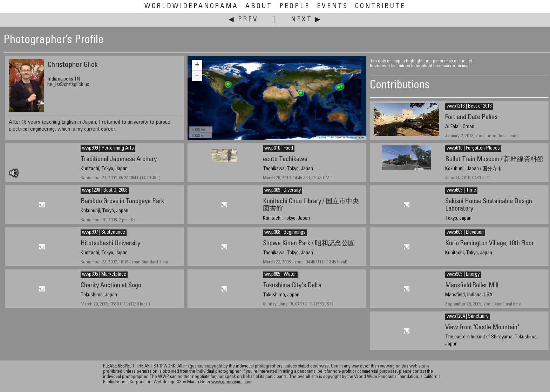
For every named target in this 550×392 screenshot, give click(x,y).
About (259, 6)
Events (332, 6)
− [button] (197, 76)
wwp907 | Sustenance (104, 233)
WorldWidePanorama (191, 6)
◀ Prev (243, 20)
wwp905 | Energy (463, 275)
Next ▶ (306, 20)
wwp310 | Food (279, 149)
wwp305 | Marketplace (104, 275)
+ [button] (197, 65)
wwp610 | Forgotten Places (473, 149)
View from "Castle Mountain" (482, 328)
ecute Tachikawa (285, 160)
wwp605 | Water (280, 275)
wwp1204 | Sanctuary (467, 317)
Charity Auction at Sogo (111, 286)
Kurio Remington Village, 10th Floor (490, 244)
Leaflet (322, 137)
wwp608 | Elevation (465, 233)
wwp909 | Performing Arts (108, 149)
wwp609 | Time (461, 191)
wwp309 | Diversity (283, 191)
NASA (351, 137)
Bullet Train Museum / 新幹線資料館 (494, 160)
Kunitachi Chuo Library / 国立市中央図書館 (311, 205)
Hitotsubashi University (110, 244)
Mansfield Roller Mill (472, 286)
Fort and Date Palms (471, 118)
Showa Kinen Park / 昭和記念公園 (309, 244)
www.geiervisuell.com (232, 382)
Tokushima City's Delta (292, 286)
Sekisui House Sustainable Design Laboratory (489, 205)
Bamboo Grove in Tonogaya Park (122, 202)
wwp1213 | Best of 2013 (469, 106)
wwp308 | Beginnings (285, 233)
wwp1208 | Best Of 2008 (105, 191)
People (295, 6)
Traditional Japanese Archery (119, 160)
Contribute (380, 6)
